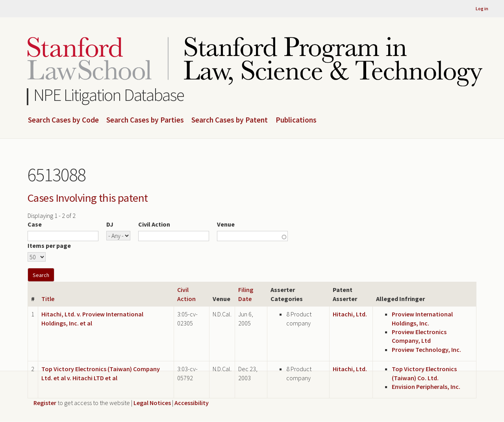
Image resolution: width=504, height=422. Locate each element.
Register (45, 403)
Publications (296, 120)
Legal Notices (152, 403)
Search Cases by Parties (145, 120)
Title (48, 299)
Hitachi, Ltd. (350, 314)
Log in (482, 8)
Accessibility (192, 403)
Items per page (49, 245)
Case (35, 224)
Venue (226, 224)
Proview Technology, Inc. (426, 349)
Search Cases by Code (63, 120)
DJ (110, 224)
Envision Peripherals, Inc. (426, 387)
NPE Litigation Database (109, 95)
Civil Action (154, 224)
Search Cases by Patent (230, 120)
